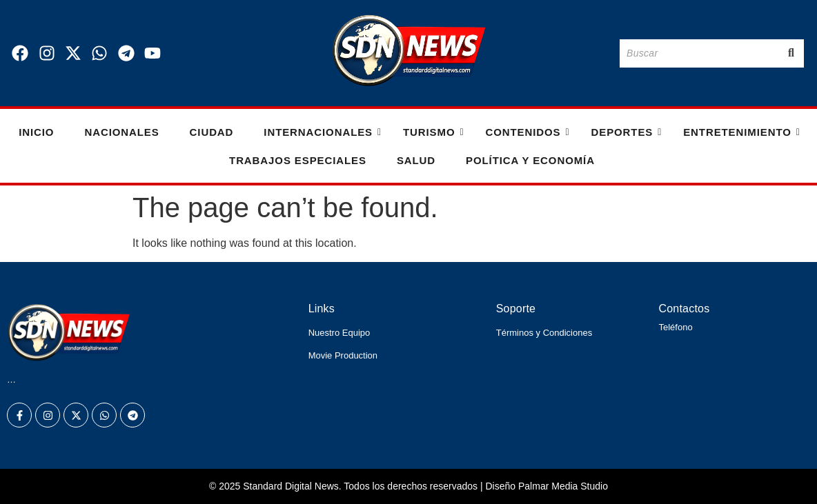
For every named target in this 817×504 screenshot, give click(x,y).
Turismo (433, 132)
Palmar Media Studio (563, 486)
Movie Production (343, 355)
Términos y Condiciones (544, 333)
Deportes (627, 132)
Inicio (36, 132)
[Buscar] (699, 53)
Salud (416, 160)
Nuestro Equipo (339, 333)
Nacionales (121, 132)
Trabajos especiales (298, 160)
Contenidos (527, 132)
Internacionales (322, 132)
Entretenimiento (741, 132)
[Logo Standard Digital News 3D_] (409, 51)
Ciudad (212, 132)
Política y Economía (530, 160)
